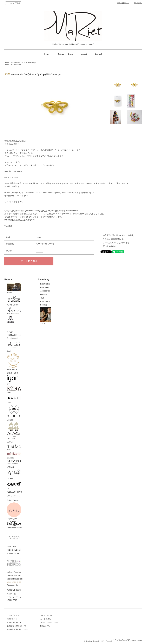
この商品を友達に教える (113, 239)
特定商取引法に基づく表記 (17, 629)
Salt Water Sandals (14, 525)
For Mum (44, 294)
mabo (14, 447)
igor (12, 380)
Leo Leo (14, 413)
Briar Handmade (14, 311)
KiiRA (14, 390)
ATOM (48, 626)
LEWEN (10, 442)
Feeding (43, 305)
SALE (46, 316)
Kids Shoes (45, 287)
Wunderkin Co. (18, 63)
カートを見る (46, 619)
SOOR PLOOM (14, 551)
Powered (124, 641)
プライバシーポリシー (49, 622)
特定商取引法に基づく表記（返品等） (119, 235)
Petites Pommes (14, 498)
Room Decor (45, 301)
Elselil (14, 346)
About (84, 54)
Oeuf (14, 485)
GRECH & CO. (12, 373)
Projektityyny (14, 511)
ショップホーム (13, 615)
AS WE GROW (14, 300)
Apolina (14, 288)
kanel (14, 399)
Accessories (17, 65)
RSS (42, 626)
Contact (98, 54)
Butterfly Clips (31, 63)
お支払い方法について (15, 622)
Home (47, 54)
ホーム (7, 63)
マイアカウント (123, 3)
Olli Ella (14, 474)
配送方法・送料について (16, 626)
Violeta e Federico (14, 564)
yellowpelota (14, 591)
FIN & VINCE (13, 362)
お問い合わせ (12, 619)
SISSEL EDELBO (14, 539)
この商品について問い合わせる (116, 243)
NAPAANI (11, 467)
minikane (14, 455)
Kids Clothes (45, 284)
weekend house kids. (15, 577)
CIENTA (11, 325)
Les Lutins (14, 431)
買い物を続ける (109, 246)
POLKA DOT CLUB (14, 492)
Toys (42, 298)
